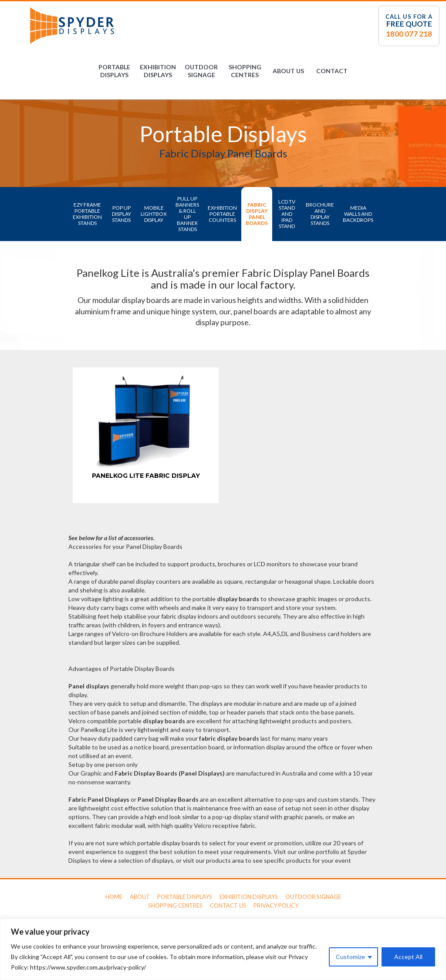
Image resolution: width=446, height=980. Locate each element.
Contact (332, 71)
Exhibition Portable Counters (222, 214)
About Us (288, 71)
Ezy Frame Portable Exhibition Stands (87, 214)
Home (114, 897)
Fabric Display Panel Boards (257, 214)
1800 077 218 (409, 34)
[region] (223, 949)
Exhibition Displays (158, 71)
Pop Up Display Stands (122, 214)
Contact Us (228, 905)
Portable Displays (114, 71)
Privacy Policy (276, 905)
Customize (350, 957)
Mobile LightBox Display (154, 214)
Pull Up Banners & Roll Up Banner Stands (187, 214)
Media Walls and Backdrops (358, 214)
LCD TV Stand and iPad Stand (287, 214)
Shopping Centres (245, 71)
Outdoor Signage (201, 71)
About (140, 897)
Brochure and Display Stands (320, 214)
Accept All (408, 957)
